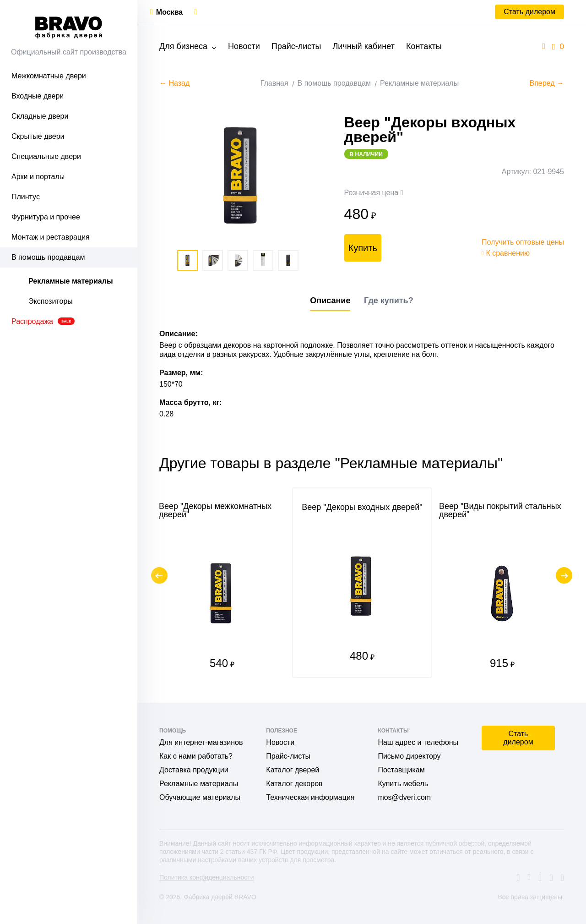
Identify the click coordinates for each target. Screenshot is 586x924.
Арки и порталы (38, 177)
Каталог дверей (293, 770)
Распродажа (43, 321)
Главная (274, 83)
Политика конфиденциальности (207, 877)
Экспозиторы (51, 301)
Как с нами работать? (196, 756)
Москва (169, 12)
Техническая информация (310, 797)
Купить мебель (403, 784)
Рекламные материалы (71, 281)
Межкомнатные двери (49, 76)
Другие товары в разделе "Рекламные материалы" (331, 463)
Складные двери (40, 116)
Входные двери (38, 96)
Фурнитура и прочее (46, 217)
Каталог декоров (294, 784)
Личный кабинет (363, 46)
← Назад (174, 83)
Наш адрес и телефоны (418, 742)
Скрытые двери (38, 136)
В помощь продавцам (48, 257)
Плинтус (26, 197)
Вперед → (547, 83)
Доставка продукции (194, 770)
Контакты (424, 46)
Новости (244, 46)
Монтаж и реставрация (51, 237)
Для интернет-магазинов (201, 742)
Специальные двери (46, 156)
